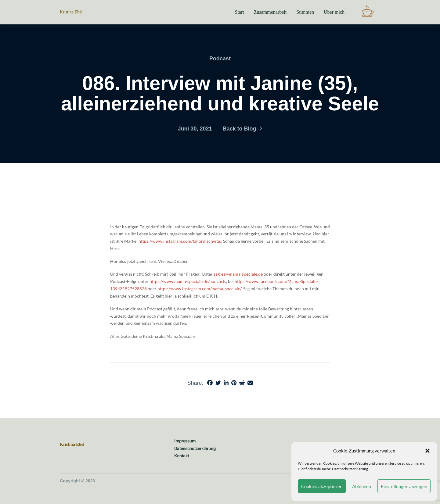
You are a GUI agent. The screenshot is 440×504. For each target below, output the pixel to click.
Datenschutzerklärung (350, 469)
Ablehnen (362, 486)
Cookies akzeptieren (322, 486)
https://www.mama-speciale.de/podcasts (188, 281)
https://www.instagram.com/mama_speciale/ (199, 289)
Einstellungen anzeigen (404, 486)
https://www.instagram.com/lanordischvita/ (180, 241)
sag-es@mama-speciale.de (238, 274)
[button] (427, 451)
